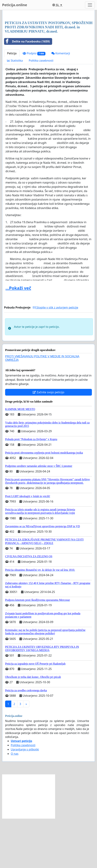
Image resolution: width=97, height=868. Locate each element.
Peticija (12, 103)
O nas (15, 803)
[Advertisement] (48, 41)
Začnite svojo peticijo (48, 442)
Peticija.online (15, 5)
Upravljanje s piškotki (25, 799)
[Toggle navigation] (90, 5)
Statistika (15, 110)
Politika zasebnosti (41, 110)
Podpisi (34, 103)
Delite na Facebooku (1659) (27, 91)
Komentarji (61, 103)
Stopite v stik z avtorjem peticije (56, 357)
